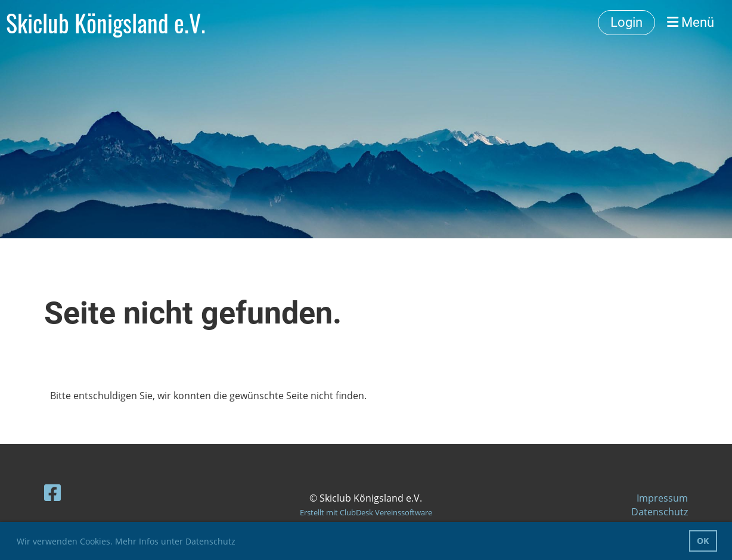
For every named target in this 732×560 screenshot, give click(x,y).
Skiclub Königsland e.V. (106, 23)
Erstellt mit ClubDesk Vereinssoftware (366, 512)
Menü (691, 22)
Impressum (662, 498)
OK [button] (703, 541)
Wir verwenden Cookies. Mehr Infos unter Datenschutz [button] (126, 541)
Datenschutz (660, 512)
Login (626, 22)
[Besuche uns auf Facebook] (52, 492)
